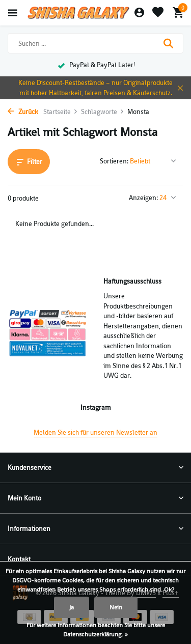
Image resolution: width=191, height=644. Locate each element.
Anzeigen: (143, 198)
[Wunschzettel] (158, 13)
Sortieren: (114, 161)
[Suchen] (95, 43)
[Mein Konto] (139, 13)
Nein (116, 607)
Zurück (23, 112)
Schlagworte (103, 112)
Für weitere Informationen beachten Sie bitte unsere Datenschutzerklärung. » (96, 630)
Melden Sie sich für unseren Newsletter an (95, 432)
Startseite (61, 112)
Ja (72, 607)
